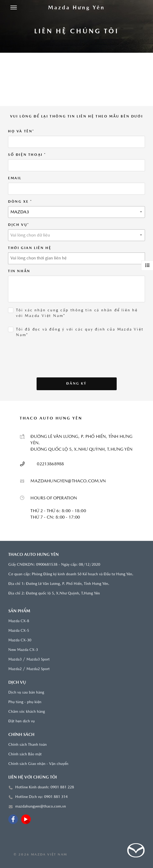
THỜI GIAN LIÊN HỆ (30, 248)
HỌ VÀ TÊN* (21, 131)
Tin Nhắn (19, 271)
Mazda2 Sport (38, 669)
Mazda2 (15, 669)
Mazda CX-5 (19, 631)
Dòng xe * (20, 202)
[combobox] (76, 212)
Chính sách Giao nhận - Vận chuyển (38, 764)
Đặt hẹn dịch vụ (21, 721)
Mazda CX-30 (20, 640)
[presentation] (46, 367)
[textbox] (76, 235)
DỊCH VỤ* (19, 225)
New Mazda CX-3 (23, 650)
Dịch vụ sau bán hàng (26, 693)
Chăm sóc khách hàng (27, 712)
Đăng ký (76, 384)
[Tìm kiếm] (139, 8)
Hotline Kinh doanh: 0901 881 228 (45, 787)
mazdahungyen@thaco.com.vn (41, 807)
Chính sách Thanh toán (28, 745)
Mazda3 (15, 660)
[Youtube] (26, 819)
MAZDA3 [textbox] (20, 212)
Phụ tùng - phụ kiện (25, 702)
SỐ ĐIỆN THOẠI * (27, 155)
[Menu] (14, 8)
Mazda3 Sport (38, 660)
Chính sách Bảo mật (25, 754)
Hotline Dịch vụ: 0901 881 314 (41, 797)
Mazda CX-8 (19, 621)
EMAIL (15, 178)
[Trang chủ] (76, 8)
